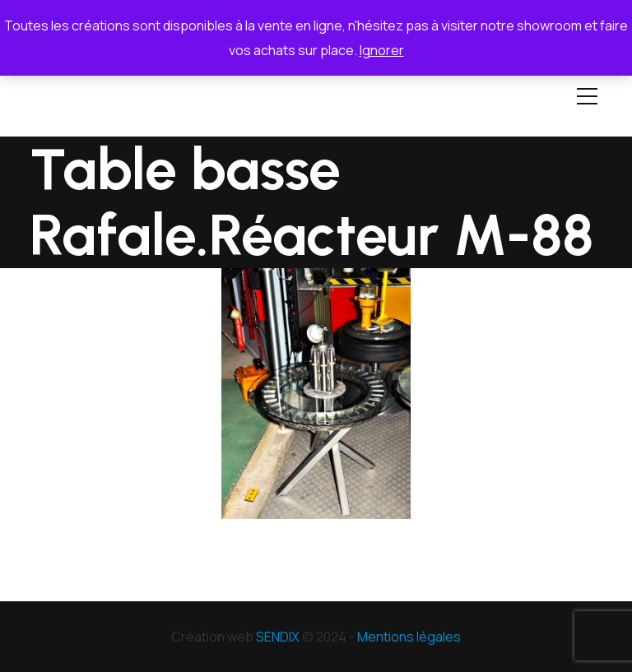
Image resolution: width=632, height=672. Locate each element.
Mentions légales (409, 637)
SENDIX (278, 637)
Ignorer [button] (382, 50)
